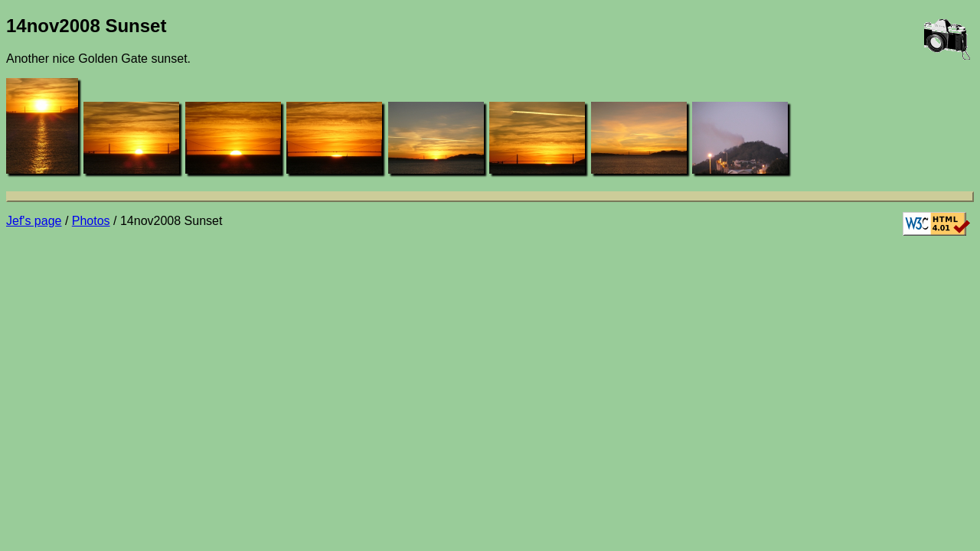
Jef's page (34, 221)
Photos (91, 221)
